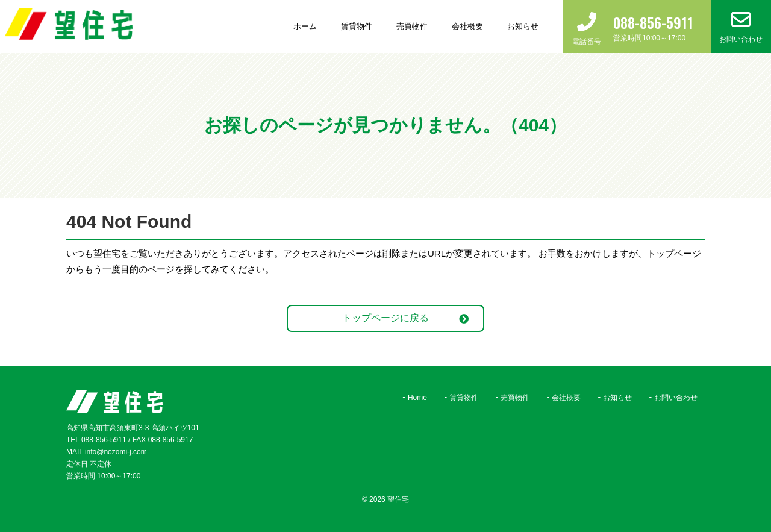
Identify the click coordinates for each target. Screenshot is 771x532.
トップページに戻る (385, 318)
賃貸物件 (357, 26)
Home (417, 398)
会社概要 (467, 26)
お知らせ (523, 26)
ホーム (305, 26)
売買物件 (412, 26)
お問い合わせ (676, 398)
